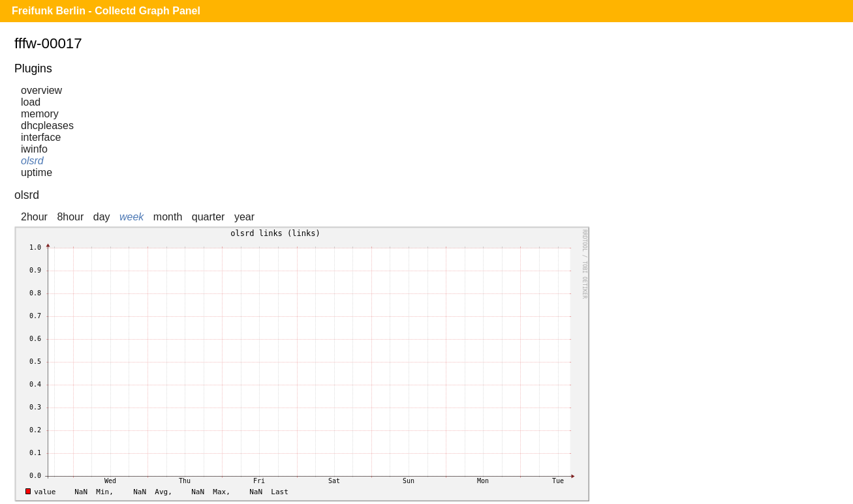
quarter (209, 217)
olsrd (32, 161)
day (102, 217)
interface (41, 137)
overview (41, 90)
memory (40, 114)
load (31, 102)
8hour (70, 217)
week (132, 217)
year (244, 217)
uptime (37, 172)
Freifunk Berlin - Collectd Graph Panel (106, 11)
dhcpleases (47, 126)
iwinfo (34, 149)
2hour (34, 217)
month (168, 217)
